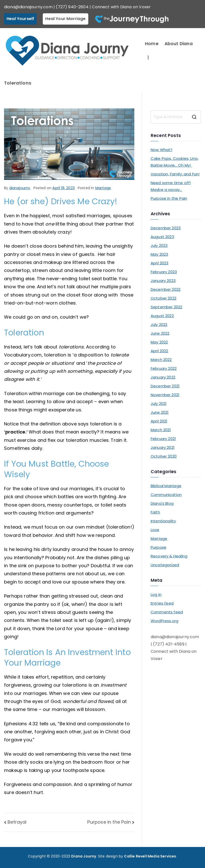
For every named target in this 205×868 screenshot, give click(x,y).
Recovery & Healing (169, 556)
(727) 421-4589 (169, 644)
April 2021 (159, 421)
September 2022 (167, 307)
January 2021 (163, 447)
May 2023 (159, 254)
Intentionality (163, 521)
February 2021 (163, 439)
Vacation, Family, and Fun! (175, 174)
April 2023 (160, 263)
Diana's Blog (162, 503)
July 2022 (159, 324)
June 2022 (160, 333)
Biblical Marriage (166, 486)
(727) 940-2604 (72, 7)
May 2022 (159, 342)
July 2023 (159, 245)
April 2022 (159, 351)
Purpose (158, 547)
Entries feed (162, 603)
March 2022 (161, 360)
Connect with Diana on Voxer (121, 7)
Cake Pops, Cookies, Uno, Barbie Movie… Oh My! (175, 162)
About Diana (179, 44)
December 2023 (166, 228)
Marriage (103, 188)
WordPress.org (165, 621)
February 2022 (164, 368)
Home (152, 44)
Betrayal (17, 822)
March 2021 (161, 430)
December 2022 (166, 289)
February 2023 (164, 272)
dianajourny (20, 188)
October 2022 (163, 298)
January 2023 (163, 281)
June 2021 (160, 412)
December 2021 (165, 386)
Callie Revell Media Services (150, 856)
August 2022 (162, 316)
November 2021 (165, 395)
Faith (155, 512)
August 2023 (162, 237)
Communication (166, 495)
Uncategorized (165, 565)
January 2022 (163, 377)
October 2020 (164, 456)
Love (155, 530)
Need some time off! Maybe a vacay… (171, 186)
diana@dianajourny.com (28, 7)
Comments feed (167, 612)
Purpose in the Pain (109, 822)
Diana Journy (84, 856)
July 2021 (159, 404)
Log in (156, 594)
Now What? (162, 150)
